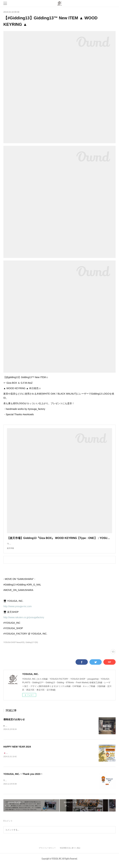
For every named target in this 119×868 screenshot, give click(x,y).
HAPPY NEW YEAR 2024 (17, 750)
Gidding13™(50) (32, 646)
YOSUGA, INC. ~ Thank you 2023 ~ (23, 778)
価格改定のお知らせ (14, 723)
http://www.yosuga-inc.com (18, 610)
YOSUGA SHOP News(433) (14, 646)
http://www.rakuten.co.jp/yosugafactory (24, 621)
